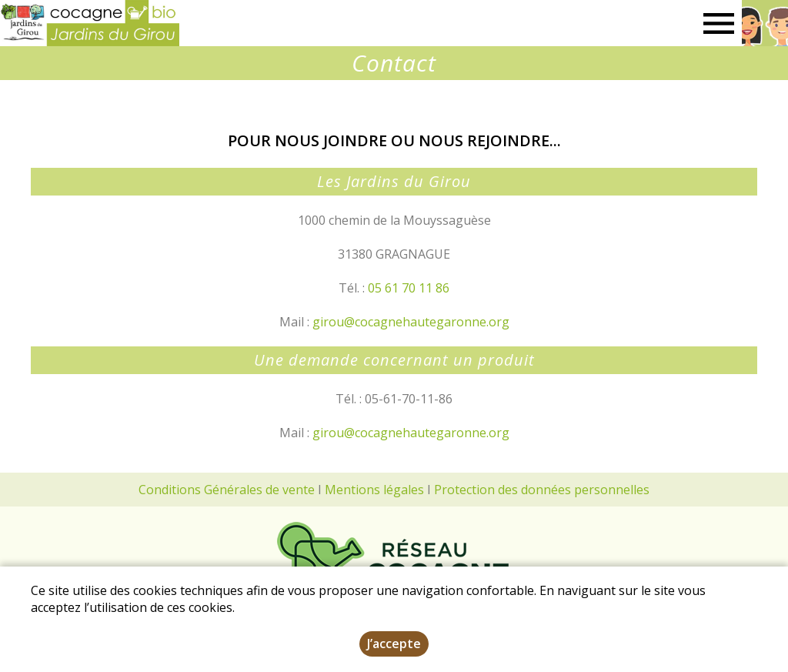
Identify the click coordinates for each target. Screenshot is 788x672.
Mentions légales (374, 490)
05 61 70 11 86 (409, 288)
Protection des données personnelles (542, 490)
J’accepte (394, 644)
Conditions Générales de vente (227, 490)
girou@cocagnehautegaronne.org (411, 322)
